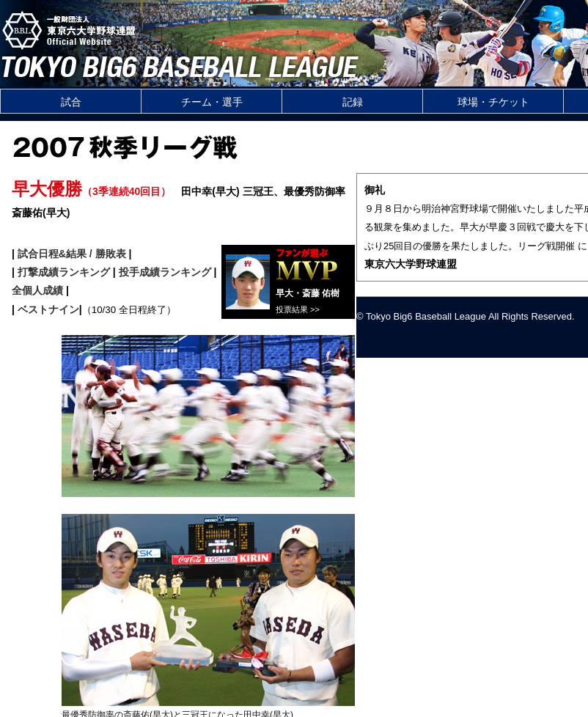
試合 (71, 102)
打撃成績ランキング (64, 272)
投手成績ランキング (165, 272)
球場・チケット (493, 102)
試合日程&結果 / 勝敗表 (72, 254)
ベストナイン (48, 309)
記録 (353, 102)
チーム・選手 (212, 102)
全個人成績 (37, 290)
